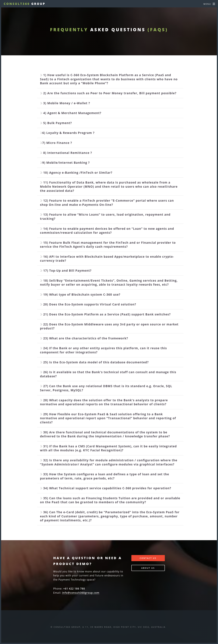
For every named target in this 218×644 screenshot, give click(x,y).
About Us (148, 568)
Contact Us (148, 558)
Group (25, 4)
